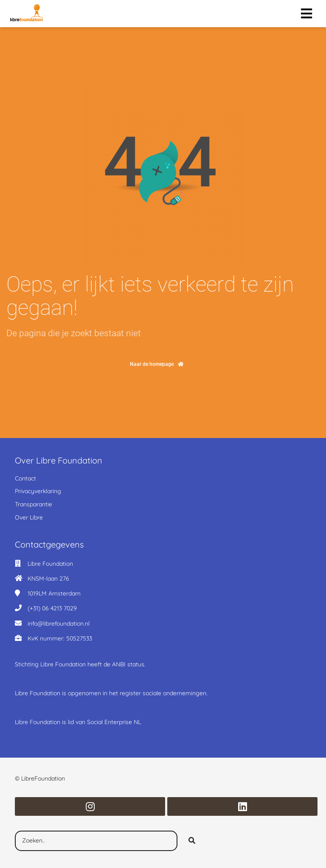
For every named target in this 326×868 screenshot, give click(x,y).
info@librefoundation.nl (59, 624)
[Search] (192, 841)
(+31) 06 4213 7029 (52, 608)
